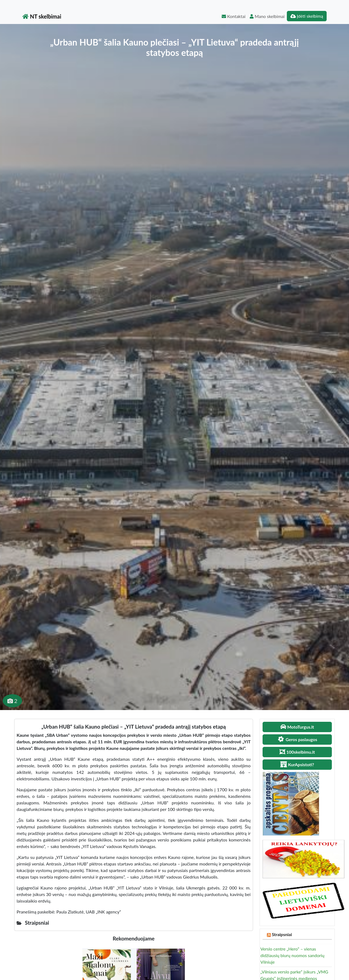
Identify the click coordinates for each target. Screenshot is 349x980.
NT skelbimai (42, 16)
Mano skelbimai (267, 16)
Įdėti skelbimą (307, 16)
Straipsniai (282, 934)
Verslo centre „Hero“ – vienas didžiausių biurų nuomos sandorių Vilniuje (292, 955)
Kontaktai (234, 16)
